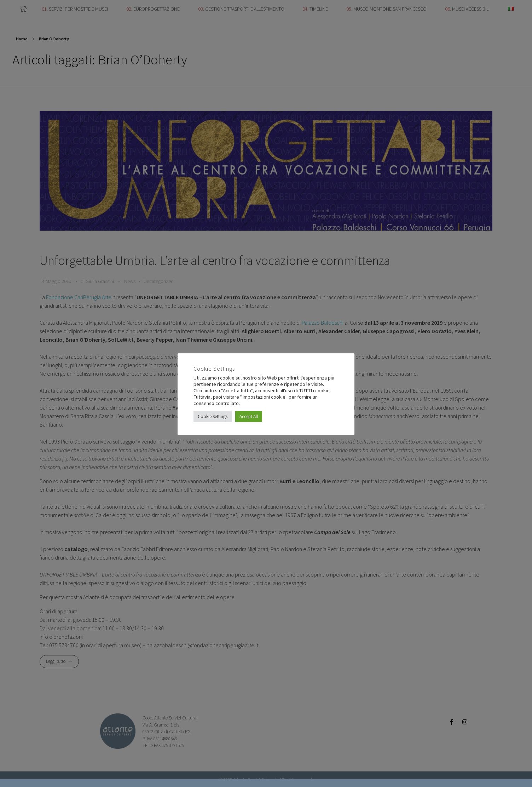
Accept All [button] (249, 416)
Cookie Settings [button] (213, 416)
